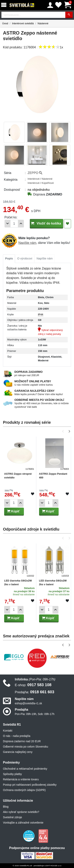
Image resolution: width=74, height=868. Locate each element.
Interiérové (34, 179)
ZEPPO (35, 173)
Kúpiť (13, 511)
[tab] (9, 259)
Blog (6, 807)
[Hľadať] (69, 15)
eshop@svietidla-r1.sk (28, 703)
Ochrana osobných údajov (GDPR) (24, 790)
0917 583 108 (33, 685)
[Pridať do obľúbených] (67, 224)
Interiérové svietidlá (23, 23)
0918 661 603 (35, 692)
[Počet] (14, 224)
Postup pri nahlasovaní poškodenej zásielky (30, 785)
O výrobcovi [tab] (25, 258)
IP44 (40, 314)
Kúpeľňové (48, 183)
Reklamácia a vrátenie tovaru (21, 779)
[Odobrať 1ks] (7, 224)
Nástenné (43, 23)
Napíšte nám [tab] (45, 258)
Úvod (5, 23)
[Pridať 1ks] (21, 224)
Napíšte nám (27, 243)
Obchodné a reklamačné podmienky (25, 769)
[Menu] (5, 5)
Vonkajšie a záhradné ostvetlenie (23, 823)
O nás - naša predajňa (17, 736)
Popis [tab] (9, 258)
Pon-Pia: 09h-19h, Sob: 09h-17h (35, 714)
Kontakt (8, 731)
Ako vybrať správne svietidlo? (21, 812)
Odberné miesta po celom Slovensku (26, 747)
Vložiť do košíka (46, 223)
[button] (64, 431)
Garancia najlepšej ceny (18, 752)
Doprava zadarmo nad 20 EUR (22, 741)
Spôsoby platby (12, 774)
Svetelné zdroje (13, 817)
